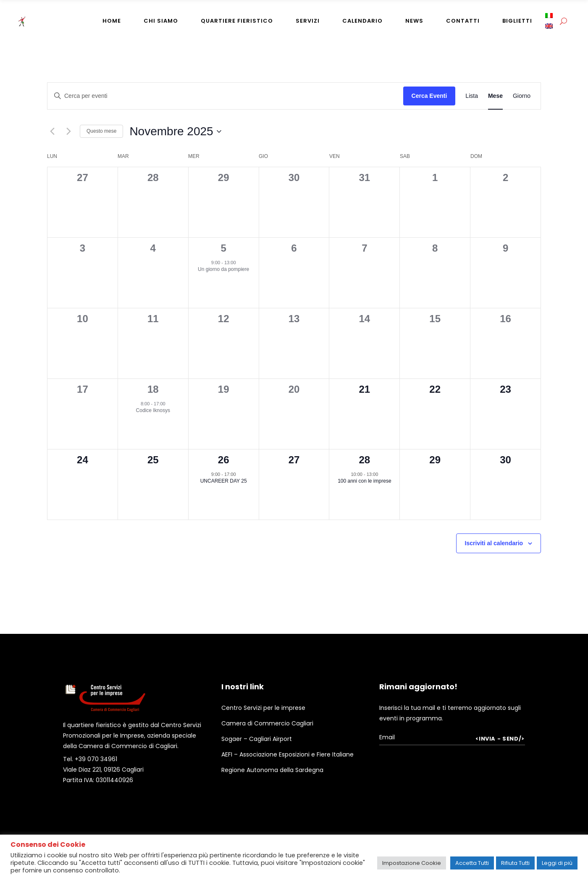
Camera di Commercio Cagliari (267, 723)
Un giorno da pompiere (223, 269)
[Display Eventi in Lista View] (472, 96)
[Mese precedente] (52, 131)
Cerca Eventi (429, 96)
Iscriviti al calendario (494, 543)
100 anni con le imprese (364, 481)
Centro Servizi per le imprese (263, 708)
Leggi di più (557, 863)
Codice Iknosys (153, 410)
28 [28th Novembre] (365, 460)
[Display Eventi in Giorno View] (522, 96)
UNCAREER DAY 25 (224, 481)
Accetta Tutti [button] (472, 863)
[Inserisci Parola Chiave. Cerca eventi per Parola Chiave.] (225, 96)
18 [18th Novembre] (153, 389)
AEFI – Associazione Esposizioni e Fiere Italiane (287, 754)
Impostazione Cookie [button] (412, 863)
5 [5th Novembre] (223, 248)
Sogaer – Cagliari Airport (257, 739)
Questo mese (101, 131)
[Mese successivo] (68, 131)
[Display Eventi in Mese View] (495, 96)
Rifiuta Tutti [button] (515, 863)
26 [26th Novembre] (224, 460)
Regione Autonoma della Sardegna (272, 770)
